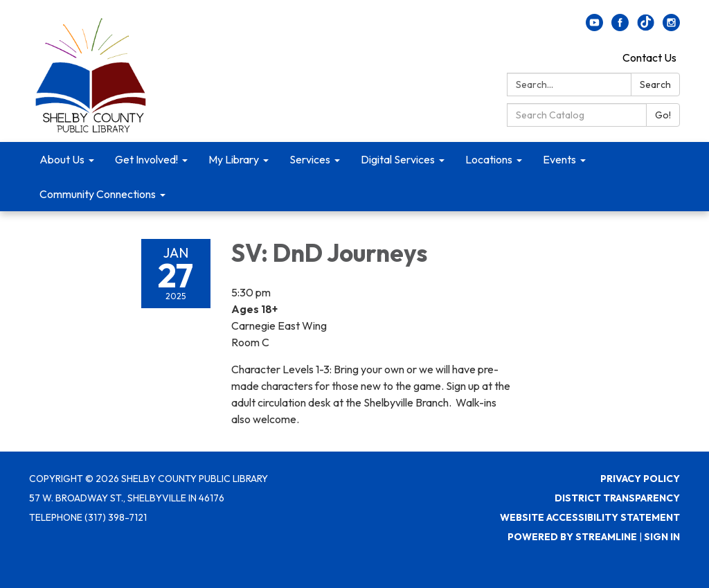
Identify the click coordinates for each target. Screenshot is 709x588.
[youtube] (594, 27)
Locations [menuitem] (489, 159)
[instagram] (671, 27)
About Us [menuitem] (62, 159)
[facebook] (620, 27)
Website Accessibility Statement (590, 517)
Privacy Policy (640, 479)
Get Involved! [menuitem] (146, 159)
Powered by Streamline (572, 537)
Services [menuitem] (310, 159)
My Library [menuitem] (234, 159)
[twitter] (646, 27)
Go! (663, 115)
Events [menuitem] (559, 159)
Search (655, 84)
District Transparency (617, 498)
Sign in (662, 537)
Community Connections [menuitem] (98, 194)
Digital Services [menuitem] (398, 159)
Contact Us (649, 57)
